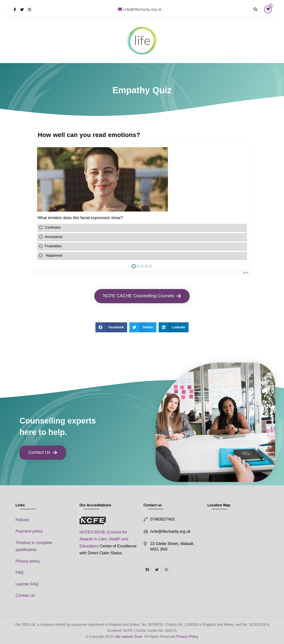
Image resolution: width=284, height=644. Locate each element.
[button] (111, 327)
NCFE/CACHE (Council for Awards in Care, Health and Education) (104, 539)
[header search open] (255, 10)
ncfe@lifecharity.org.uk (170, 531)
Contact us (25, 595)
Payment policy (29, 531)
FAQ (20, 573)
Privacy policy (28, 561)
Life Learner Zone (128, 637)
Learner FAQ (27, 584)
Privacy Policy (187, 637)
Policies (22, 520)
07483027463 (162, 519)
